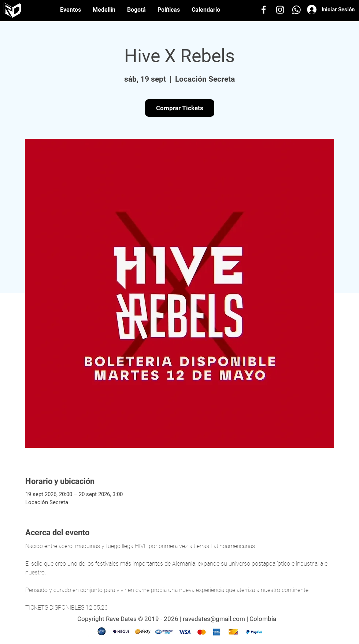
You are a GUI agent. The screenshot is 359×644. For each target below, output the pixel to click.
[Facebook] (264, 10)
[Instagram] (280, 10)
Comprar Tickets (180, 108)
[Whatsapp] (297, 10)
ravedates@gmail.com (214, 619)
